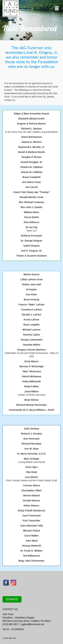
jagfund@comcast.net (33, 624)
